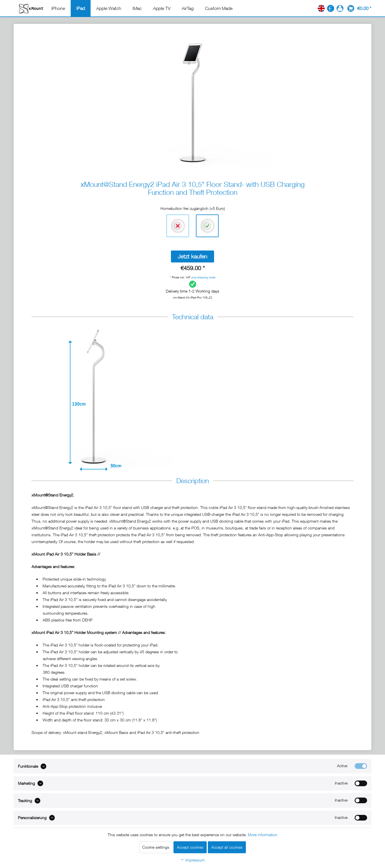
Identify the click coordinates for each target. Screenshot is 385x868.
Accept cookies (190, 847)
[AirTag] (188, 8)
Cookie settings (156, 847)
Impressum (192, 860)
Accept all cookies (227, 847)
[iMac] (137, 8)
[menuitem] (58, 8)
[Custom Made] (219, 8)
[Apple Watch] (109, 8)
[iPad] (81, 8)
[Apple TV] (162, 8)
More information (263, 835)
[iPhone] (58, 8)
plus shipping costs (203, 277)
